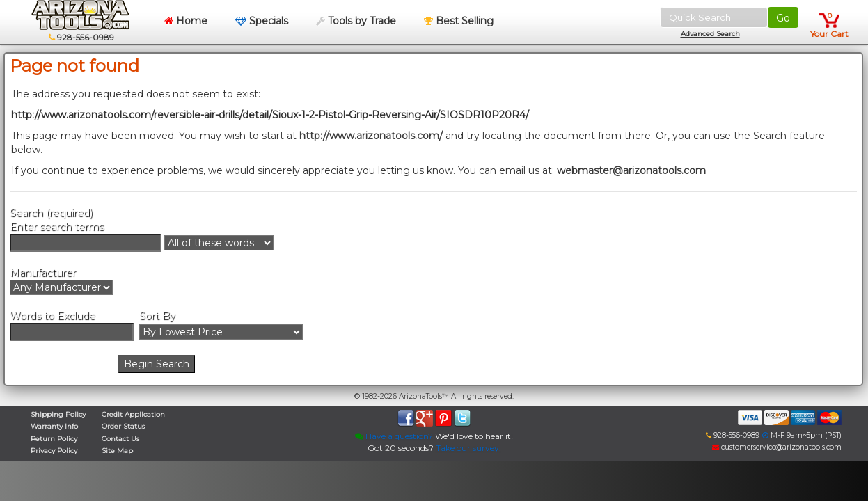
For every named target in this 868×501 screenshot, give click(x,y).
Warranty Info (54, 426)
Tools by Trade (356, 21)
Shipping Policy (58, 414)
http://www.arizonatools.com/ (371, 136)
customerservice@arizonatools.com (777, 447)
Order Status (123, 426)
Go (783, 18)
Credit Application (133, 414)
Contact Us (120, 439)
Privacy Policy (54, 451)
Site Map (117, 451)
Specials (262, 21)
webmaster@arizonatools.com (631, 170)
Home (186, 21)
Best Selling (459, 21)
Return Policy (54, 439)
